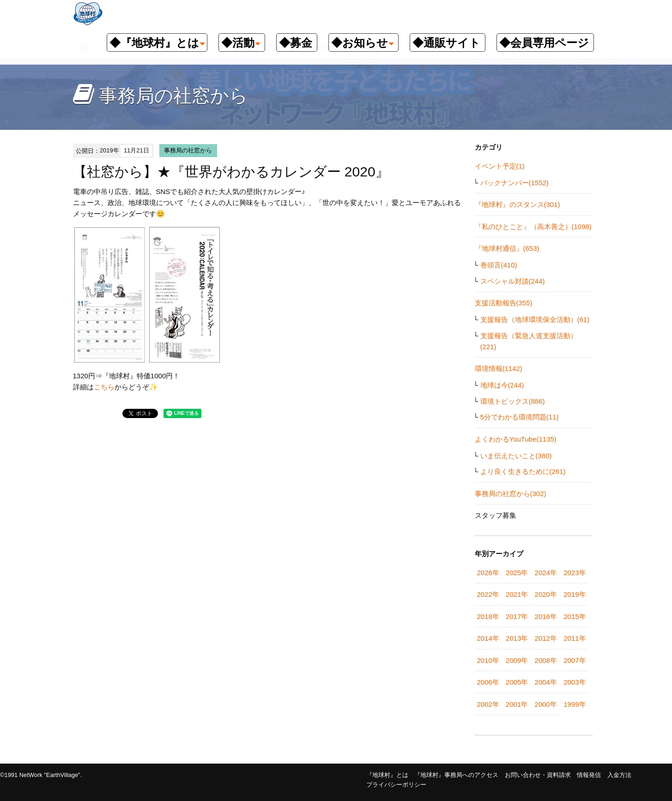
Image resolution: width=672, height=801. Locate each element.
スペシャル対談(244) (513, 281)
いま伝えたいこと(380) (516, 456)
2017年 (517, 616)
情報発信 (589, 775)
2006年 (488, 682)
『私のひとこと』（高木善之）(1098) (533, 227)
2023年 (575, 573)
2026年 (488, 573)
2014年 (488, 638)
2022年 (488, 594)
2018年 (488, 616)
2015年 (575, 616)
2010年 (488, 660)
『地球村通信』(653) (507, 248)
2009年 (517, 660)
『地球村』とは (387, 775)
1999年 (575, 704)
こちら (104, 387)
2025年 (517, 573)
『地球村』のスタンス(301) (518, 204)
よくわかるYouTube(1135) (516, 439)
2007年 (575, 660)
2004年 (546, 682)
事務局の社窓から (188, 150)
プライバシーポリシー (396, 785)
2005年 (517, 682)
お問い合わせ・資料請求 (538, 775)
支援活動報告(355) (504, 303)
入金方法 (619, 775)
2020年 (546, 594)
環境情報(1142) (499, 368)
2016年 (546, 616)
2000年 (546, 704)
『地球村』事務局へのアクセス (456, 775)
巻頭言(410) (499, 265)
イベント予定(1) (500, 166)
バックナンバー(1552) (515, 183)
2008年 (546, 660)
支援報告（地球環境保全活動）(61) (535, 319)
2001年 (517, 704)
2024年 (546, 573)
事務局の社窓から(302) (511, 494)
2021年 (517, 594)
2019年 (575, 594)
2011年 (575, 638)
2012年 (546, 638)
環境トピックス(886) (513, 401)
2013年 (517, 638)
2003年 (575, 682)
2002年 (488, 704)
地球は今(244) (502, 385)
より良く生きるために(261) (523, 471)
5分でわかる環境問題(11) (520, 417)
